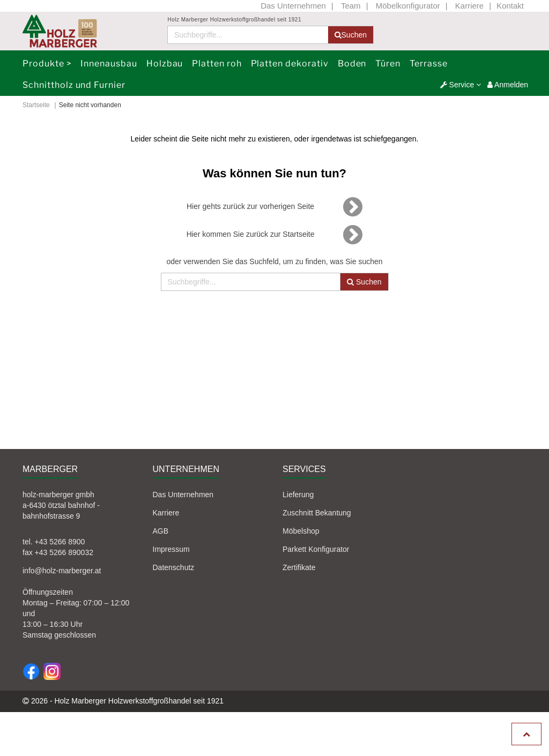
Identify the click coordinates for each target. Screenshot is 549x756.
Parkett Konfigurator (316, 549)
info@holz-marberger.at (62, 571)
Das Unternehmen (293, 6)
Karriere (469, 6)
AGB (161, 531)
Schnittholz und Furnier (74, 85)
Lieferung (298, 495)
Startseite (36, 105)
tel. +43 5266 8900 (54, 542)
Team (351, 6)
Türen (388, 63)
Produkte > (47, 63)
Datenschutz (174, 567)
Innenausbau (109, 63)
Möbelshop (301, 531)
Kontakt (510, 6)
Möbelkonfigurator (408, 6)
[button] (461, 85)
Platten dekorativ (290, 63)
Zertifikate (299, 567)
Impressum (171, 549)
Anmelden (508, 85)
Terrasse (429, 63)
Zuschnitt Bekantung (317, 513)
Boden (352, 63)
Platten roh (217, 63)
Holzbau (165, 63)
